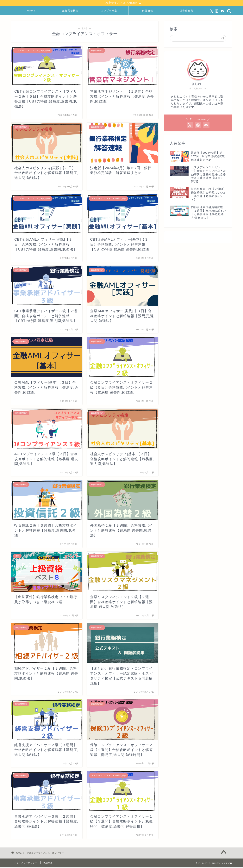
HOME (31, 11)
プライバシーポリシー (26, 863)
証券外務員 (186, 11)
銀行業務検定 (70, 11)
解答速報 (148, 11)
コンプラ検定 (109, 11)
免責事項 (48, 863)
